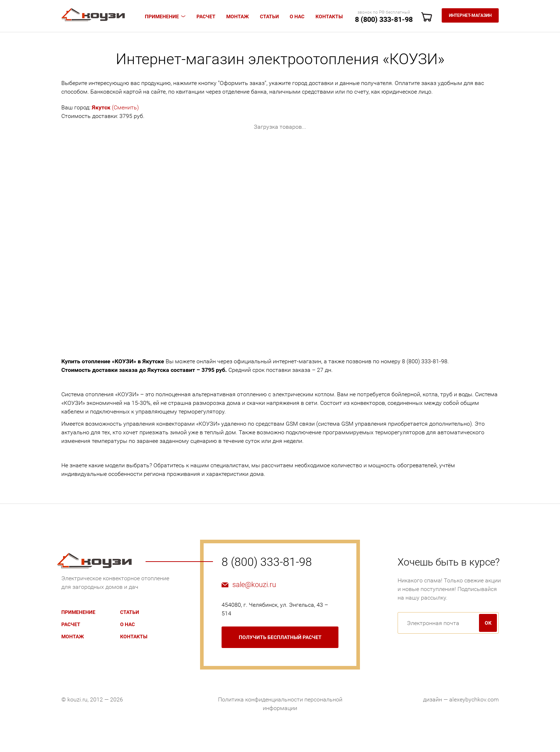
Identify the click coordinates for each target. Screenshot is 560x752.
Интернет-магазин (470, 15)
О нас (297, 16)
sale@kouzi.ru (254, 585)
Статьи (269, 16)
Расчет (206, 16)
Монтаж (238, 16)
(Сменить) (115, 107)
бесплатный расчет (280, 637)
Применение (162, 16)
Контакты (329, 16)
